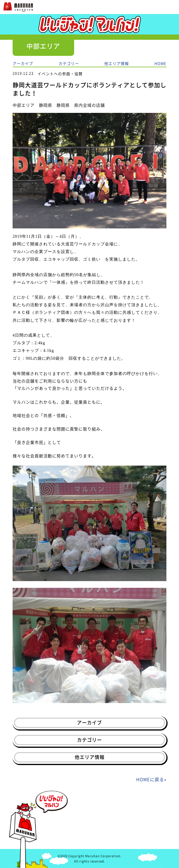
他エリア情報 (117, 63)
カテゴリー (69, 63)
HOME (160, 63)
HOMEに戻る (150, 779)
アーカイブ (23, 63)
